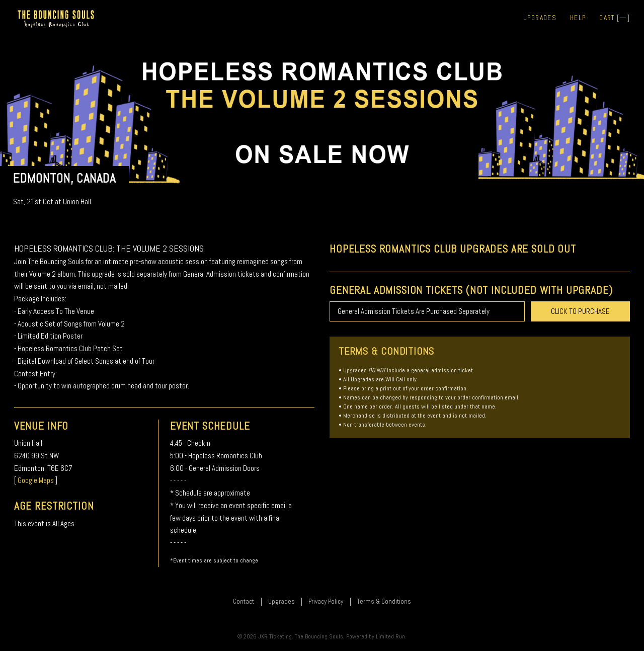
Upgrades (540, 18)
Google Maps (36, 480)
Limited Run (390, 636)
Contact (244, 601)
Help (578, 18)
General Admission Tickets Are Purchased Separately (414, 311)
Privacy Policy (326, 601)
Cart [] (615, 18)
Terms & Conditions (384, 601)
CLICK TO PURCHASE (580, 311)
